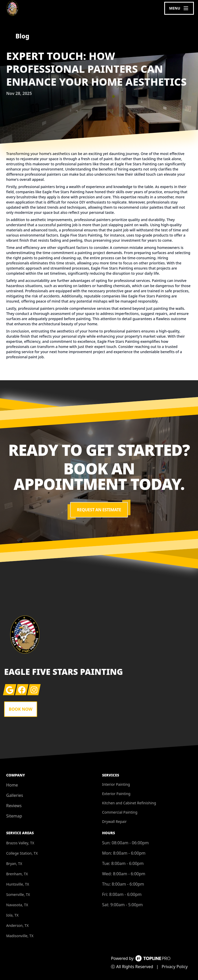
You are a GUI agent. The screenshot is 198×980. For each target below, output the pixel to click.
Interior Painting (116, 784)
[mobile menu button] (179, 8)
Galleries (15, 795)
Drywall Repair (114, 821)
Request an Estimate (99, 510)
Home (12, 785)
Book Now (21, 709)
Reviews (14, 806)
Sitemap (14, 816)
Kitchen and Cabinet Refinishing (129, 803)
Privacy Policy (175, 967)
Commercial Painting (120, 812)
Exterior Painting (116, 794)
